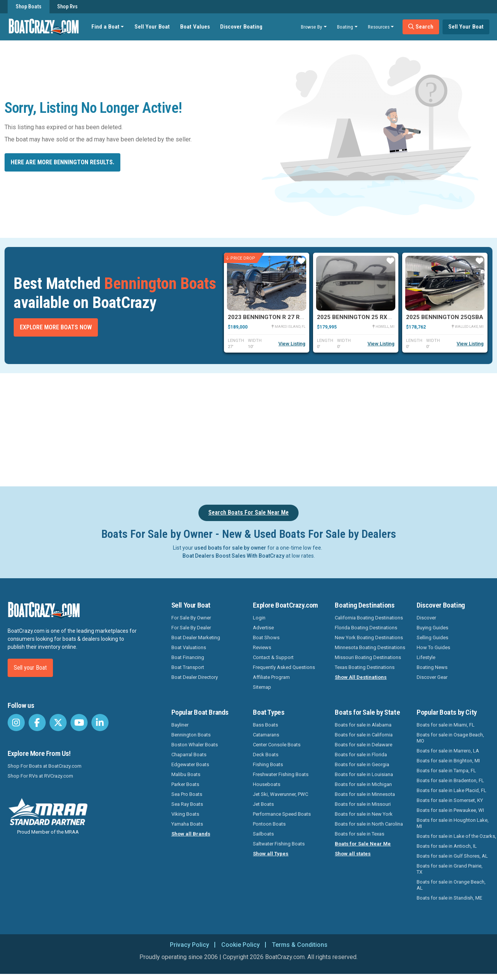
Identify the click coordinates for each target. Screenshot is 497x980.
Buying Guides (432, 628)
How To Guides (433, 647)
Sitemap (262, 687)
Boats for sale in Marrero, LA (448, 751)
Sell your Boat (30, 668)
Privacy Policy (189, 945)
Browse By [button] (312, 27)
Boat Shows (266, 638)
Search (421, 27)
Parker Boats (185, 784)
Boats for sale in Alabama (363, 725)
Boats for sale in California (364, 735)
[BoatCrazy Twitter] (58, 723)
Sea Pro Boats (187, 794)
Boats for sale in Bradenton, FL (450, 780)
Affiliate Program (271, 677)
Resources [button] (379, 27)
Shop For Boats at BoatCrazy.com (45, 766)
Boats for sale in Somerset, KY (450, 800)
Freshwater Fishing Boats (281, 774)
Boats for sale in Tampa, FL (446, 771)
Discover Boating (241, 27)
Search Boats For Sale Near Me (249, 512)
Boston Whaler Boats (195, 745)
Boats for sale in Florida (361, 755)
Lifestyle (426, 657)
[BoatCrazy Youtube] (79, 723)
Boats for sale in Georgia (362, 764)
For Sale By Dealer (191, 628)
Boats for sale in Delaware (364, 745)
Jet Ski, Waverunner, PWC (280, 794)
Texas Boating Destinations (365, 667)
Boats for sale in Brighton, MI (448, 761)
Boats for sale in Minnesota (365, 794)
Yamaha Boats (187, 824)
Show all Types (271, 854)
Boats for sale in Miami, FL (446, 725)
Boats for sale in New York (364, 814)
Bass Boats (265, 725)
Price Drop (241, 258)
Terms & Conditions (300, 945)
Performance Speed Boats (282, 814)
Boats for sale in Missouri (363, 804)
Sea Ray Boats (187, 804)
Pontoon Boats (269, 824)
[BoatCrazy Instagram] (16, 723)
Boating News (432, 667)
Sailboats (263, 834)
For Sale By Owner (191, 618)
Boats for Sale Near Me (363, 844)
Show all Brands (191, 834)
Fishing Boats (268, 764)
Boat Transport (188, 667)
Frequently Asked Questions (284, 667)
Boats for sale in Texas (360, 834)
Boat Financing (188, 657)
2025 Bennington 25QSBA (445, 317)
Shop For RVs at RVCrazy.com (40, 776)
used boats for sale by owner (230, 548)
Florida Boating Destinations (366, 628)
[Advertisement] (278, 428)
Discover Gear (432, 677)
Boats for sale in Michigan (363, 784)
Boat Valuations (189, 647)
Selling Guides (432, 638)
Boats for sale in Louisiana (364, 774)
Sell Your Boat (152, 27)
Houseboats (267, 784)
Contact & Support (273, 657)
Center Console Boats (277, 745)
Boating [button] (345, 27)
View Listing (292, 344)
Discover (426, 618)
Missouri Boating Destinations (368, 657)
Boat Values (195, 27)
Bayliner (180, 725)
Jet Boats (263, 804)
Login (259, 618)
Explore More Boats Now (56, 327)
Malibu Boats (186, 774)
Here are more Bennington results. (62, 162)
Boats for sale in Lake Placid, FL (451, 790)
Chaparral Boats (189, 755)
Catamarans (266, 735)
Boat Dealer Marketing (196, 638)
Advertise (263, 628)
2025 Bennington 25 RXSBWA (361, 317)
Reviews (262, 647)
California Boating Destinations (369, 618)
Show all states (353, 854)
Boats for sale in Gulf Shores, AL (452, 856)
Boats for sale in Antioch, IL (447, 846)
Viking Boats (185, 814)
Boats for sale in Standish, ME (449, 898)
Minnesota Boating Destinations (370, 647)
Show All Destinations (361, 677)
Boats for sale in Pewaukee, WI (450, 810)
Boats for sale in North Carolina (369, 824)
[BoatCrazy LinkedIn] (100, 723)
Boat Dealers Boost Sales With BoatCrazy (233, 556)
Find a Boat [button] (105, 27)
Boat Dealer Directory (195, 677)
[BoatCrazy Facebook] (37, 723)
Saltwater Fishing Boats (279, 844)
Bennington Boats (191, 735)
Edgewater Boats (190, 764)
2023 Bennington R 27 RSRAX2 (273, 317)
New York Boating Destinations (369, 638)
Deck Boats (266, 755)
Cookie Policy (241, 945)
